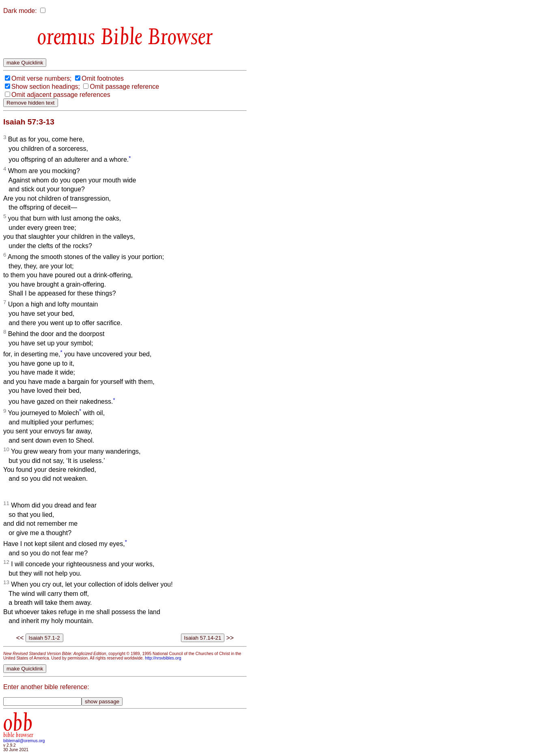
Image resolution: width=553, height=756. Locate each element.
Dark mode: (20, 11)
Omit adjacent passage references (61, 95)
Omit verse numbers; (41, 78)
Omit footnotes (103, 78)
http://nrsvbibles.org (163, 658)
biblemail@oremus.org (24, 741)
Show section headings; (46, 87)
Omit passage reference (124, 87)
